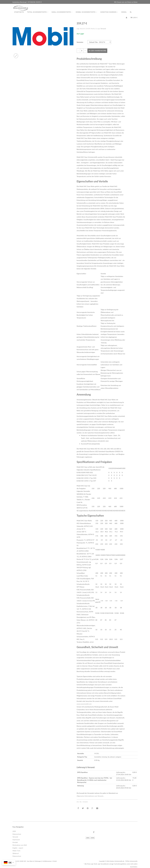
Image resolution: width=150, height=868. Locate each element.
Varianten (80, 42)
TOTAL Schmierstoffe (38, 14)
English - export (18, 848)
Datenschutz (17, 834)
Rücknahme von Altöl (20, 845)
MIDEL (124, 14)
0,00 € (134, 20)
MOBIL (97, 753)
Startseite (19, 14)
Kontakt (15, 842)
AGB (14, 831)
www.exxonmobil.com (84, 704)
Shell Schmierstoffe (62, 14)
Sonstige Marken (109, 14)
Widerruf (16, 853)
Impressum (16, 840)
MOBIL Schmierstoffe (86, 14)
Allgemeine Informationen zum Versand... (90, 796)
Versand (103, 29)
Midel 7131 (16, 851)
